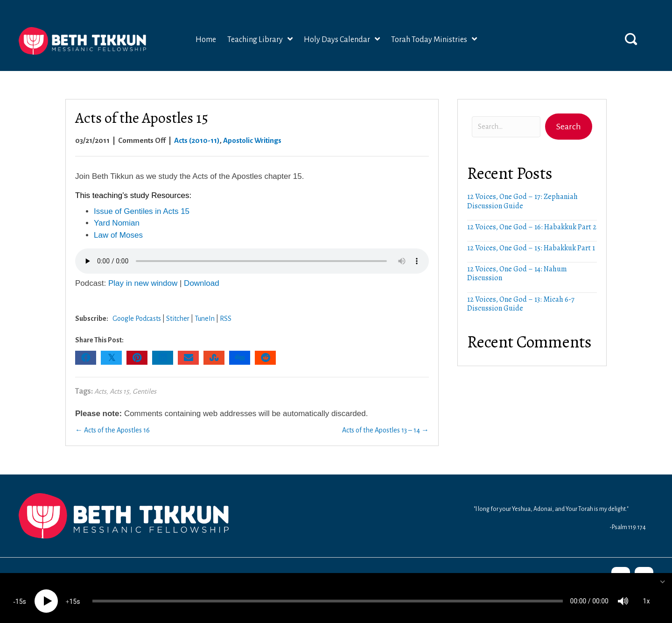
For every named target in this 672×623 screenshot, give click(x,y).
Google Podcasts (137, 318)
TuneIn (205, 318)
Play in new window (143, 282)
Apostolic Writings (252, 139)
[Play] (46, 595)
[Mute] (623, 595)
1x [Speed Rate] (647, 595)
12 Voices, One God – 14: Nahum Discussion (517, 273)
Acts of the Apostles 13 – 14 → (385, 429)
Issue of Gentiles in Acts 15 (142, 210)
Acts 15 (119, 390)
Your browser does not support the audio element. (252, 260)
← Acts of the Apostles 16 (112, 429)
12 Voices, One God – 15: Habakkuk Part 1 (531, 247)
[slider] (328, 595)
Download (202, 282)
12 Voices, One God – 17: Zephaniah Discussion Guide (522, 200)
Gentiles (144, 390)
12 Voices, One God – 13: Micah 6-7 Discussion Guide (521, 302)
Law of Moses (118, 234)
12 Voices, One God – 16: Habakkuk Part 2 (532, 226)
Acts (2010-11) (197, 139)
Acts (100, 390)
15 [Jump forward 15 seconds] (73, 595)
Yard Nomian (117, 222)
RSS (226, 318)
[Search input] (506, 126)
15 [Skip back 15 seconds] (19, 595)
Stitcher (178, 318)
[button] (631, 37)
